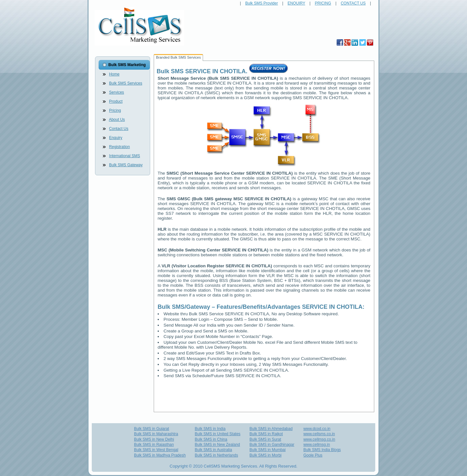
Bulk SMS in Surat (265, 439)
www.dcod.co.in (317, 429)
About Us (117, 120)
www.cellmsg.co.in (319, 439)
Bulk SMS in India (210, 429)
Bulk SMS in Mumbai (267, 450)
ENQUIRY (296, 3)
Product (116, 101)
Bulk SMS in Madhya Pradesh (160, 455)
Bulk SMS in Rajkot (266, 434)
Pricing (115, 110)
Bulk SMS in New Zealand (217, 445)
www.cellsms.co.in (319, 434)
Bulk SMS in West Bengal (156, 450)
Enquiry (116, 138)
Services (116, 92)
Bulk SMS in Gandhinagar (272, 445)
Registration (119, 147)
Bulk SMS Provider (262, 3)
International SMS (124, 156)
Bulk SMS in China (211, 439)
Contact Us (119, 129)
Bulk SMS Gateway (126, 165)
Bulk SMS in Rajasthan (154, 445)
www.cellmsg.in (317, 445)
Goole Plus (313, 455)
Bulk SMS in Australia (214, 450)
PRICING (323, 3)
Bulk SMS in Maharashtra (156, 434)
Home (114, 74)
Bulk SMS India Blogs (322, 450)
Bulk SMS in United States (218, 434)
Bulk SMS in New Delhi (154, 439)
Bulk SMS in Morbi (265, 455)
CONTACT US (353, 3)
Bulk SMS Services (126, 83)
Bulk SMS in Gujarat (151, 429)
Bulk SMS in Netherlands (216, 455)
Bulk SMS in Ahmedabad (271, 429)
